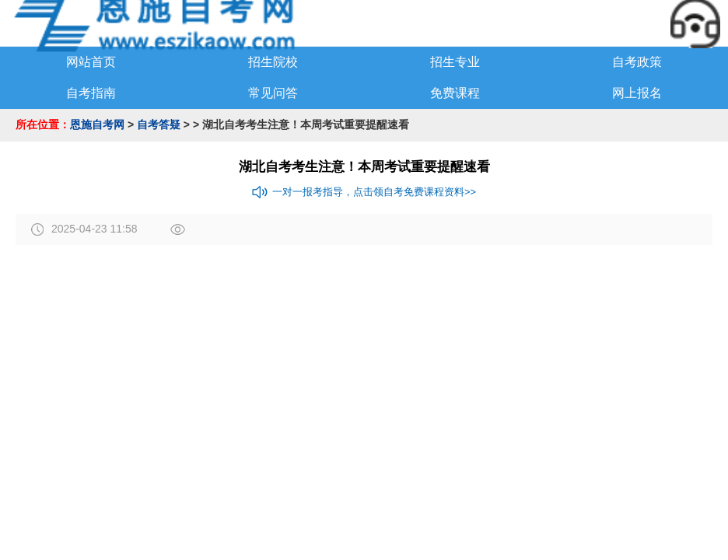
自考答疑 (159, 124)
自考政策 (637, 62)
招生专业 (455, 62)
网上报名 (637, 93)
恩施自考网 (97, 124)
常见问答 (273, 93)
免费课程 (455, 93)
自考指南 (91, 93)
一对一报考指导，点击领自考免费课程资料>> (364, 192)
